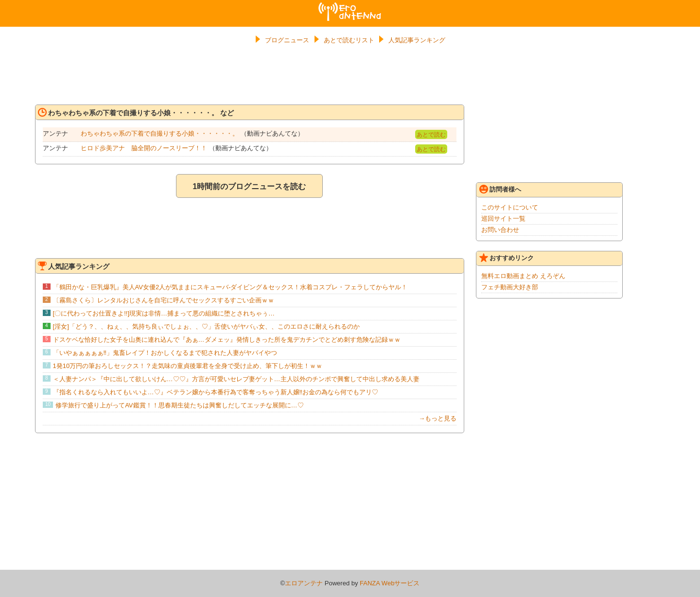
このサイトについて (510, 207)
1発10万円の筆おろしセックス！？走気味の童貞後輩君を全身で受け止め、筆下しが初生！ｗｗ (188, 366)
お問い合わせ (500, 230)
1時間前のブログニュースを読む (249, 186)
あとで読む (431, 135)
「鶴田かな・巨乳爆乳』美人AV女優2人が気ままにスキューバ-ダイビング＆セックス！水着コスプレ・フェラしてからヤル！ (230, 287)
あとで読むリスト (349, 40)
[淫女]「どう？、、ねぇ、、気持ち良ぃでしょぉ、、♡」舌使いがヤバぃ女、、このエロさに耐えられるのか (206, 326)
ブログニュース (287, 40)
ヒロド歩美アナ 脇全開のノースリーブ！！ (144, 148)
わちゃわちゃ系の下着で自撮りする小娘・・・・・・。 (160, 133)
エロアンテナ (350, 6)
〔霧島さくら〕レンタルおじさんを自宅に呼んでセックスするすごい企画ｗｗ (164, 300)
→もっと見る (437, 418)
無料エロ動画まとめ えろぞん (523, 276)
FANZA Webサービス (390, 583)
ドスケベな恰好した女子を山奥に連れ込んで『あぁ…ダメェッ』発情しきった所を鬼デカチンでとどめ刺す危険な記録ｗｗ (227, 340)
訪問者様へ (500, 189)
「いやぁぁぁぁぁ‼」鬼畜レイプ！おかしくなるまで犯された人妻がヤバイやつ (165, 353)
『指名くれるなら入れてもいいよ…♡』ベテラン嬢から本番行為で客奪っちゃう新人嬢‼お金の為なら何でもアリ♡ (216, 392)
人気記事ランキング (417, 40)
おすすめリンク (507, 258)
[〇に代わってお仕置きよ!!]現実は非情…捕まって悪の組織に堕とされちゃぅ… (164, 313)
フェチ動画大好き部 (510, 287)
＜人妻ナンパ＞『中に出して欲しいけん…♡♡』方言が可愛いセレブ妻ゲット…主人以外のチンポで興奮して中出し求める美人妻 (236, 379)
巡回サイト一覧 (503, 219)
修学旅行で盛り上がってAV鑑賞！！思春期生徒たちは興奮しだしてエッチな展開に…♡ (179, 405)
